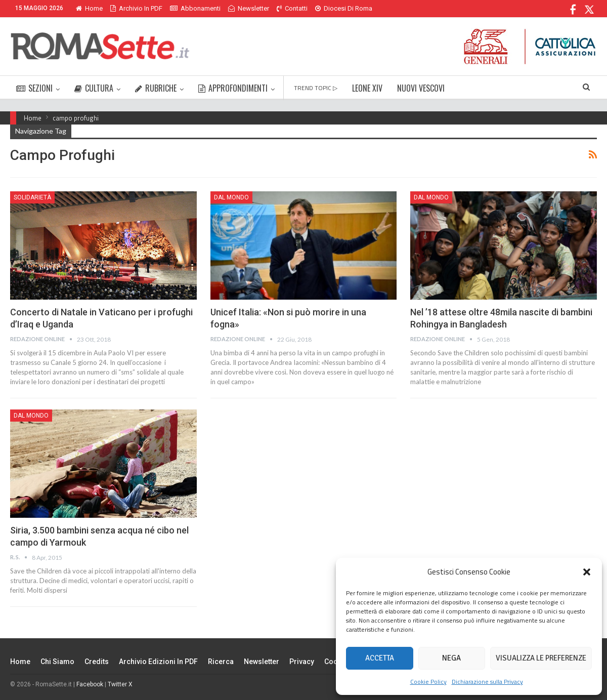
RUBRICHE (156, 88)
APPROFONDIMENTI (233, 88)
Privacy (302, 662)
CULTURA (94, 88)
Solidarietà (32, 197)
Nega (451, 658)
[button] (587, 572)
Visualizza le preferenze (541, 658)
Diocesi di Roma (344, 8)
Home (89, 8)
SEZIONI (34, 88)
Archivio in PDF (136, 8)
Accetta (380, 658)
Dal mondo (231, 197)
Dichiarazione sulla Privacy (487, 682)
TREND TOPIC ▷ (316, 88)
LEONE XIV (367, 88)
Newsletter (249, 8)
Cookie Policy (428, 682)
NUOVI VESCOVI (421, 88)
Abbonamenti (195, 8)
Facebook (90, 684)
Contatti (292, 8)
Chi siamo (57, 662)
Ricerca (221, 662)
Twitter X (120, 684)
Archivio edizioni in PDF (158, 662)
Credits (97, 662)
